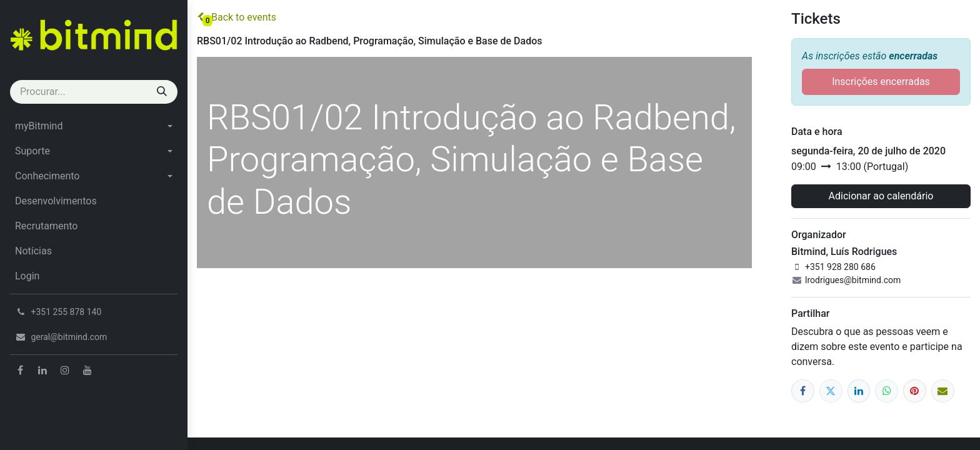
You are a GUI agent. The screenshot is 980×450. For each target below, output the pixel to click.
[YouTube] (87, 370)
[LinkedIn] (42, 370)
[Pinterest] (915, 391)
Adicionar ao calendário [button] (881, 196)
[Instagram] (65, 370)
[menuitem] (94, 126)
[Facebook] (20, 370)
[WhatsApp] (887, 391)
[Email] (943, 391)
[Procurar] (162, 92)
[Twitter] (831, 391)
